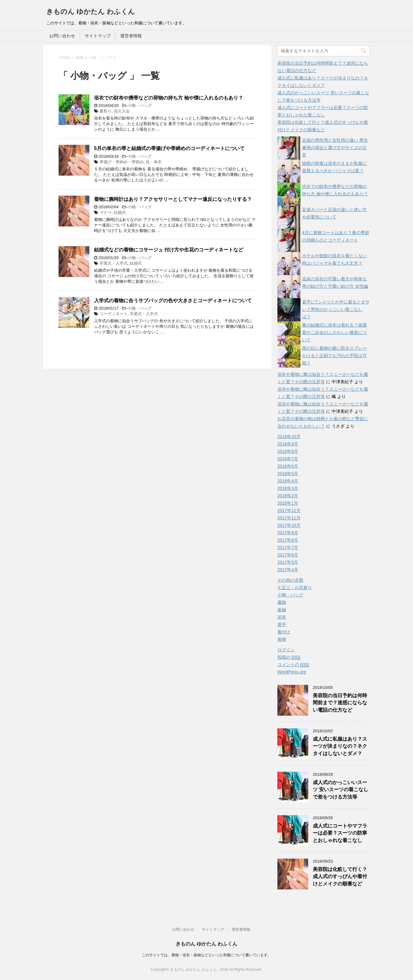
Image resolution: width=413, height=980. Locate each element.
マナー (106, 212)
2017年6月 (288, 555)
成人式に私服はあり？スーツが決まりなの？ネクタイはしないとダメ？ (340, 746)
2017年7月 (288, 547)
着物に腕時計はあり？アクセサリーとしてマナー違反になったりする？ (173, 199)
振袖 (282, 610)
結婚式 (120, 212)
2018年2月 (288, 496)
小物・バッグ (140, 106)
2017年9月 (288, 533)
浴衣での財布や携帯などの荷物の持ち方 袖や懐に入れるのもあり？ (169, 98)
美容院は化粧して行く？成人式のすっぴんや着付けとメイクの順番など (340, 876)
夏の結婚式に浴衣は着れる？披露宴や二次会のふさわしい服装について (334, 332)
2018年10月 (289, 437)
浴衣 (282, 617)
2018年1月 (288, 503)
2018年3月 (288, 488)
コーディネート (114, 314)
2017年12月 (289, 510)
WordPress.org (292, 672)
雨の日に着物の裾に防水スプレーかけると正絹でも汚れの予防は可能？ (334, 356)
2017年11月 (289, 518)
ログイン (286, 650)
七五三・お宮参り (295, 588)
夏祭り (106, 111)
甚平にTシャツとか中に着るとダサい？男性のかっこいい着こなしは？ (336, 309)
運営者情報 (131, 36)
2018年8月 (288, 451)
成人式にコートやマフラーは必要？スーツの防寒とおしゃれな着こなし (340, 833)
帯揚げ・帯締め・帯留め (122, 162)
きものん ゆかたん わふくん (91, 12)
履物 (282, 602)
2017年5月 (288, 562)
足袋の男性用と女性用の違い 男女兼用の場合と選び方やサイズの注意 (335, 148)
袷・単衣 (154, 162)
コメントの (293, 665)
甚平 (282, 624)
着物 (282, 639)
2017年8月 (288, 540)
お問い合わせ (62, 36)
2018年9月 (288, 444)
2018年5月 (288, 474)
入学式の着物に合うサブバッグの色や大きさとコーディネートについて (173, 301)
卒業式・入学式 (114, 263)
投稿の (289, 657)
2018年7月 (288, 459)
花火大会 (122, 111)
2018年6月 (288, 466)
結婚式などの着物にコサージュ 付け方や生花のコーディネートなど (169, 250)
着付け (284, 632)
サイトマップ (98, 36)
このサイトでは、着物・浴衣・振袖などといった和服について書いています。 (206, 955)
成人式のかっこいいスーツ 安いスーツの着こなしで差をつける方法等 (341, 790)
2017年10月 (289, 525)
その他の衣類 (290, 580)
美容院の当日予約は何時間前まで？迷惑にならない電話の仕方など (340, 703)
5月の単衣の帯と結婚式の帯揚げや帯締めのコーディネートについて (169, 148)
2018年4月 (288, 481)
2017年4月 (288, 570)
